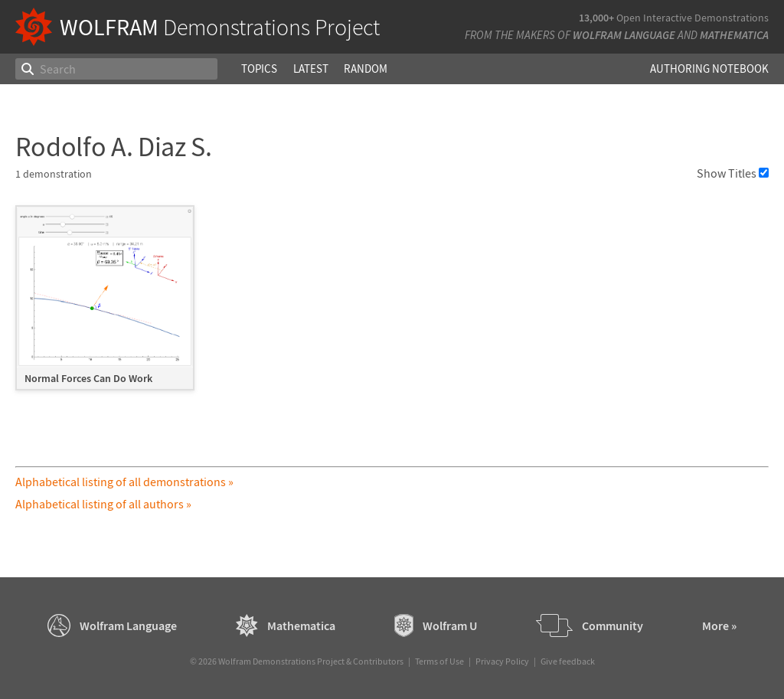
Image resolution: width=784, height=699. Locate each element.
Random (366, 69)
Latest (311, 69)
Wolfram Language (624, 35)
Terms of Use (439, 661)
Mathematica (734, 35)
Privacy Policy (502, 661)
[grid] (392, 305)
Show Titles (733, 173)
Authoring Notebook (709, 69)
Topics (259, 69)
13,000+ (596, 18)
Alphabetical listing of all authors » (103, 504)
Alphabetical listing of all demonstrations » (124, 482)
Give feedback (568, 661)
